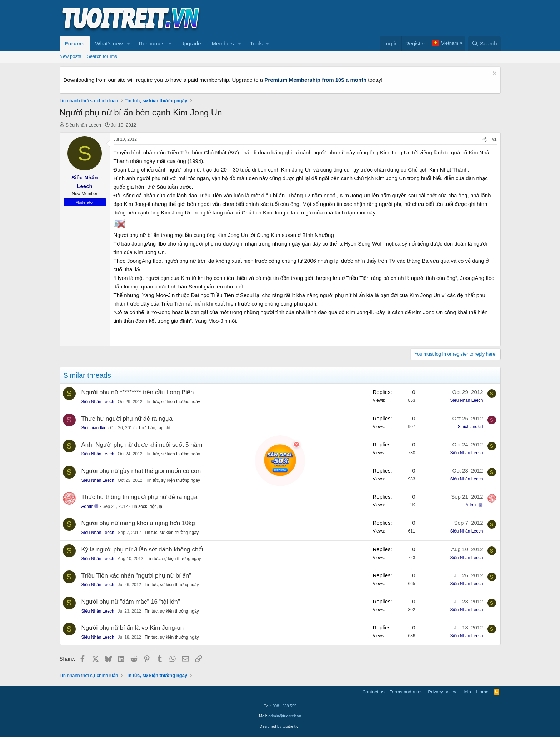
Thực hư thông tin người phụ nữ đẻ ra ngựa (139, 497)
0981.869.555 (284, 706)
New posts (71, 56)
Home (482, 692)
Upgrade (191, 43)
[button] (128, 44)
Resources (151, 43)
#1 (494, 139)
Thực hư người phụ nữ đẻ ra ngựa (127, 419)
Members (223, 43)
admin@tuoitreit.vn (285, 716)
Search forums (102, 56)
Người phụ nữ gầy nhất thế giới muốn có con (141, 471)
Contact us (373, 692)
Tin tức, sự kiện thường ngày (173, 402)
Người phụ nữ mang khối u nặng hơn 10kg (138, 523)
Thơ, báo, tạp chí (154, 428)
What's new (109, 43)
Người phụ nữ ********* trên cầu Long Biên (138, 392)
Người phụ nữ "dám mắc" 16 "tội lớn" (131, 602)
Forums (75, 43)
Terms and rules (406, 692)
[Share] (485, 140)
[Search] (484, 44)
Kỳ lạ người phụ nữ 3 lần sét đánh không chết (142, 550)
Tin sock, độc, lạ (147, 506)
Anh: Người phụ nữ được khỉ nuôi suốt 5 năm (142, 445)
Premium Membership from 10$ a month (315, 80)
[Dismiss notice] (494, 74)
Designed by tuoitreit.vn (280, 726)
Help (466, 692)
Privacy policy (442, 692)
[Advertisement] (371, 18)
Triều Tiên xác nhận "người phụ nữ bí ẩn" (136, 576)
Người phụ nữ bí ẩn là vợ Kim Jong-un (133, 628)
